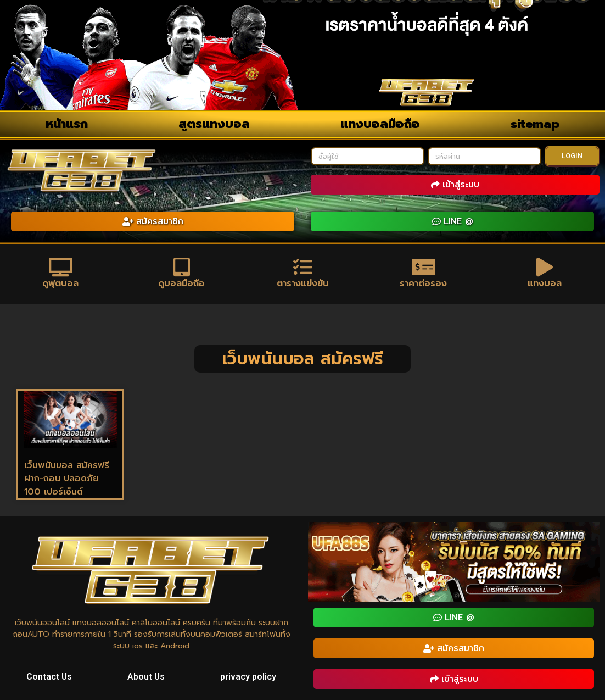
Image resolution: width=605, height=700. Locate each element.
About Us (146, 677)
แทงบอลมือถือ (380, 124)
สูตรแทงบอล (214, 124)
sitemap (535, 124)
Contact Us (49, 677)
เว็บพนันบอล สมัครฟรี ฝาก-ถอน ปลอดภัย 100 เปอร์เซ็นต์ (67, 479)
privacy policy (248, 677)
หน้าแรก (67, 124)
